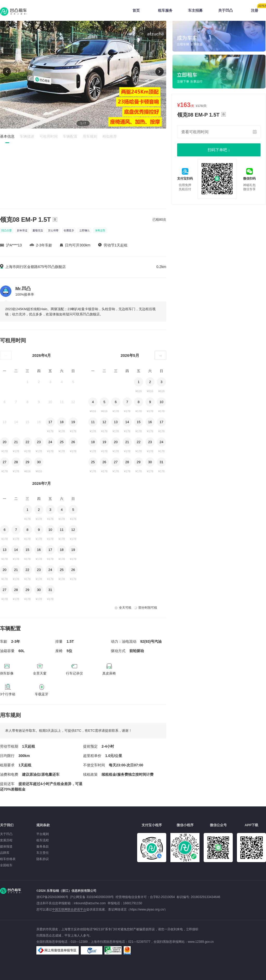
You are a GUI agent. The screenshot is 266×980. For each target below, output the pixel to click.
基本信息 (7, 136)
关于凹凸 (225, 10)
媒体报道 (6, 847)
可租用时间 (49, 136)
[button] (159, 72)
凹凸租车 (14, 11)
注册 (258, 9)
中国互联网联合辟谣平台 (69, 909)
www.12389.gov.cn (201, 942)
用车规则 (90, 136)
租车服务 (165, 10)
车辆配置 (70, 136)
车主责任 (43, 853)
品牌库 (5, 853)
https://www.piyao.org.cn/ (147, 909)
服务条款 (43, 847)
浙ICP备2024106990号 (53, 897)
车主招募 (195, 10)
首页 (136, 10)
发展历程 (6, 840)
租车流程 (43, 840)
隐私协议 (43, 859)
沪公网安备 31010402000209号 (92, 897)
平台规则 (43, 834)
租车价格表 (8, 859)
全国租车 (6, 865)
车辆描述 (27, 136)
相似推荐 (110, 136)
